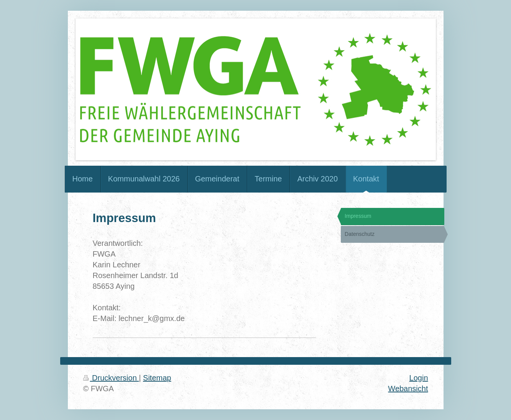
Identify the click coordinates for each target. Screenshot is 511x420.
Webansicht (408, 389)
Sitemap (157, 378)
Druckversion (111, 378)
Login (419, 378)
